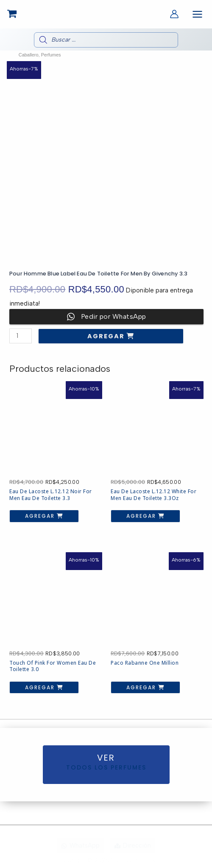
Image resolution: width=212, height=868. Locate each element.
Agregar (107, 336)
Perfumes (51, 55)
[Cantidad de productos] (21, 336)
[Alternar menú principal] (197, 14)
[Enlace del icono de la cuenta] (174, 14)
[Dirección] (133, 846)
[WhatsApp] (80, 846)
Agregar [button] (41, 516)
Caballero (29, 55)
